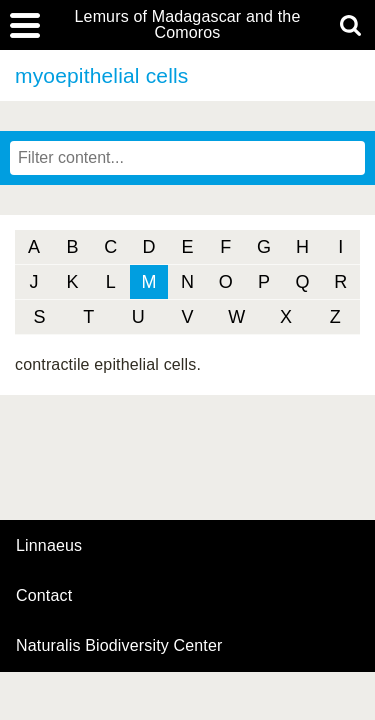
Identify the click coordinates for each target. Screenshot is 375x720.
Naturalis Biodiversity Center (119, 646)
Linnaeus (49, 546)
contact (44, 595)
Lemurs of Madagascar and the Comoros (188, 25)
